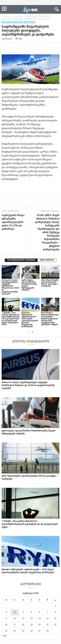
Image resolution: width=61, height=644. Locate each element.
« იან (4, 636)
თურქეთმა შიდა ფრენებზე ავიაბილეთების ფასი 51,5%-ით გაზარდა (13, 222)
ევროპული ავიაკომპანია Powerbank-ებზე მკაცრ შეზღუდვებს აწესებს (29, 285)
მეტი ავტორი (47, 260)
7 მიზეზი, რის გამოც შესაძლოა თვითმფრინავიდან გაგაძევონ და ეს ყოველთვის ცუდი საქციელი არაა (11, 319)
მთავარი (6, 16)
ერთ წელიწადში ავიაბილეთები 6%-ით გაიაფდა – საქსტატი (50, 283)
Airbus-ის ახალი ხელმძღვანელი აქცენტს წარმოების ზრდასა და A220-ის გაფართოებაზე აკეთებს (10, 287)
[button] (56, 9)
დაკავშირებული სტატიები (21, 260)
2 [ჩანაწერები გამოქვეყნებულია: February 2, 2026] (6, 612)
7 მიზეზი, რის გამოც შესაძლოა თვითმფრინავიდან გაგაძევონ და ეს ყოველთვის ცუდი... (30, 524)
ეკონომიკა (18, 16)
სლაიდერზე (29, 22)
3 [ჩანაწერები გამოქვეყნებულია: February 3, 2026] (15, 612)
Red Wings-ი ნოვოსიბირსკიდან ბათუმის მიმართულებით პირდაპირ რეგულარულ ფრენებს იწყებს (50, 319)
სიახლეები (18, 22)
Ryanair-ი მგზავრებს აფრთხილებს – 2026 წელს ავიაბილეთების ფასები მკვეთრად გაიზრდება (30, 320)
